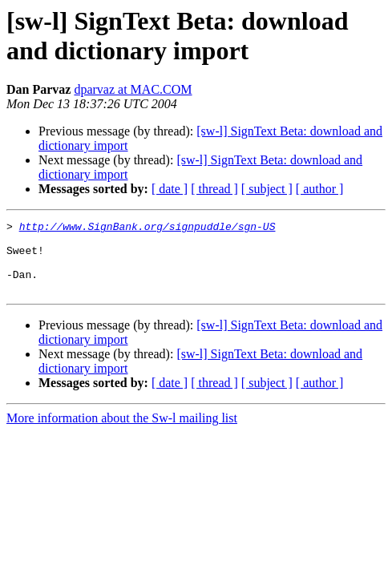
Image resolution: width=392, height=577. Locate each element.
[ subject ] (267, 189)
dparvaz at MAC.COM (133, 89)
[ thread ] (214, 189)
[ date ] (170, 189)
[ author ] (320, 189)
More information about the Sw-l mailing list (122, 432)
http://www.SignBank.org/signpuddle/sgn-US (148, 228)
